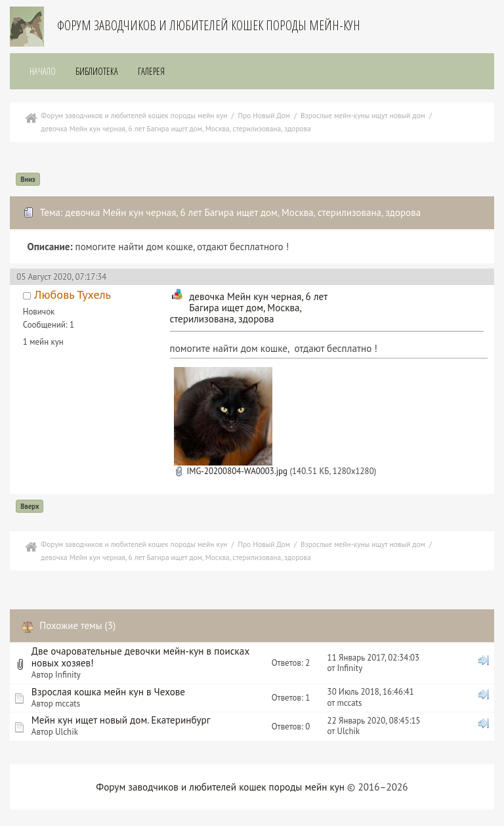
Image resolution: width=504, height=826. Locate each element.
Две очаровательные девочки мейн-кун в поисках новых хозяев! (140, 657)
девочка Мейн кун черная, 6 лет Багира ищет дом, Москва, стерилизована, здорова (249, 307)
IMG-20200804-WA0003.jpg (231, 471)
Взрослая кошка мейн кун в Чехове (108, 692)
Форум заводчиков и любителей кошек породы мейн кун (220, 787)
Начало (43, 71)
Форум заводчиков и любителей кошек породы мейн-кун (209, 25)
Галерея (151, 71)
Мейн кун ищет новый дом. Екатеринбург (121, 720)
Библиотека (97, 71)
